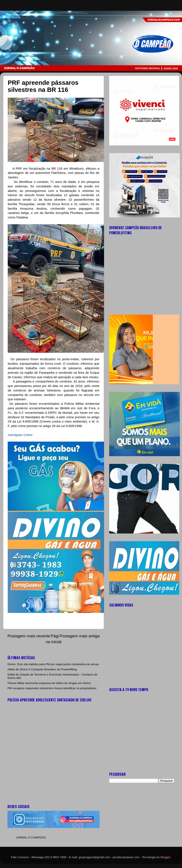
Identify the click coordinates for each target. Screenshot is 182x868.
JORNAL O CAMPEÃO (31, 837)
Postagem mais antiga (80, 636)
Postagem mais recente (29, 636)
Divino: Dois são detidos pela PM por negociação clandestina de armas (53, 664)
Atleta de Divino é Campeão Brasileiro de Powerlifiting (42, 669)
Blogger (166, 857)
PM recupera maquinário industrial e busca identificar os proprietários (52, 688)
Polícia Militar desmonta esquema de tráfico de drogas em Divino (49, 683)
